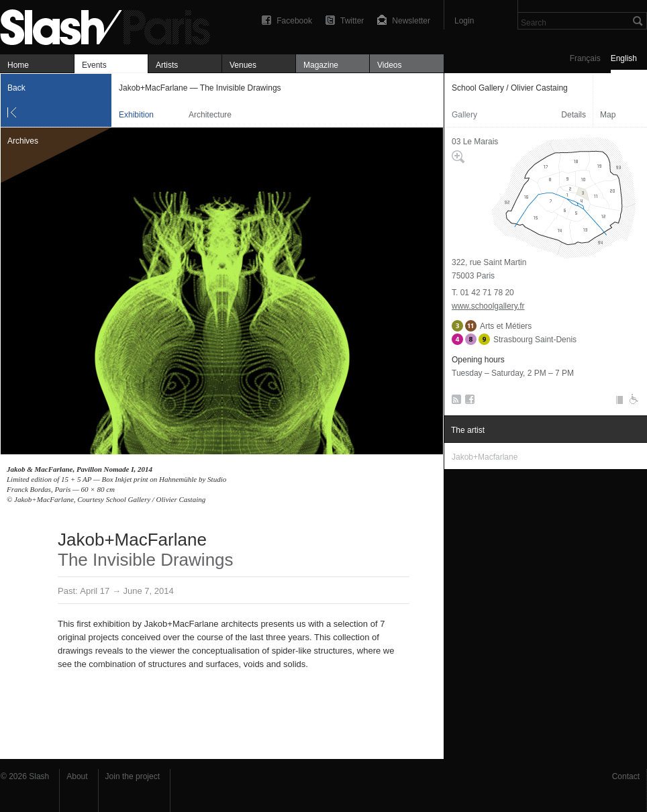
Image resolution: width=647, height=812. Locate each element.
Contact (626, 776)
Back (16, 88)
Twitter (352, 21)
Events (94, 65)
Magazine (321, 65)
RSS (454, 402)
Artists (167, 65)
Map (608, 115)
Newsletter (411, 21)
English (624, 58)
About (77, 776)
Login (464, 21)
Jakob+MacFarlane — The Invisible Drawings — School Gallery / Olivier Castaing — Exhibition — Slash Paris (111, 25)
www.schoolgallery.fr (488, 306)
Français (585, 58)
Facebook (294, 21)
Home (18, 65)
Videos (389, 65)
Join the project (133, 776)
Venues (243, 65)
